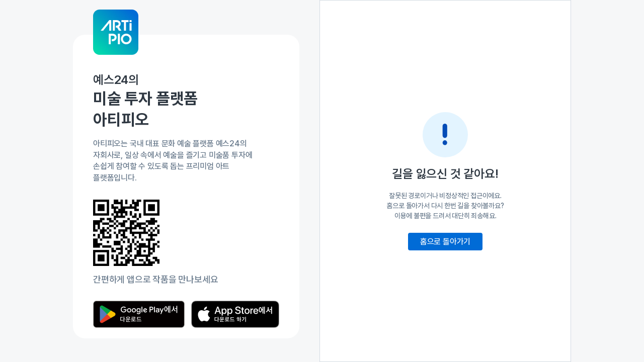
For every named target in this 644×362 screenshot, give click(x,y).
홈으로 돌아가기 (445, 242)
